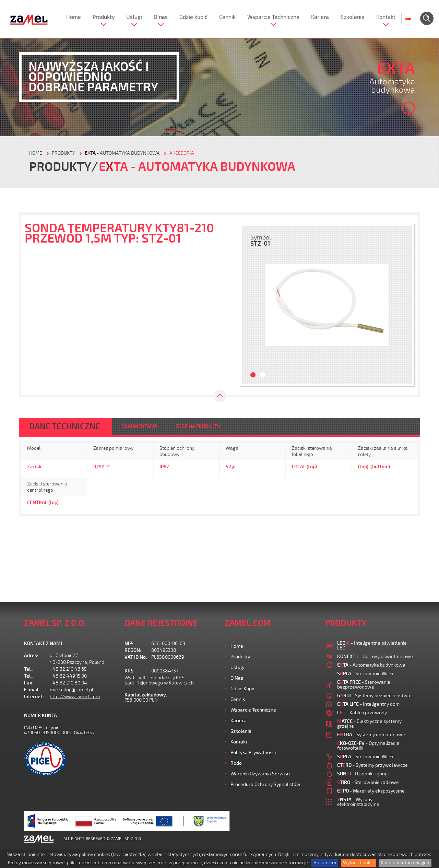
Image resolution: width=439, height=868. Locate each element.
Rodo (236, 763)
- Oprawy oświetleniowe (375, 656)
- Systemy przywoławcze (372, 765)
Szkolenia (353, 17)
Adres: (31, 655)
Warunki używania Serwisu (260, 774)
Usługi (134, 17)
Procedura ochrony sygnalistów (265, 784)
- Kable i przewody (362, 713)
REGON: (133, 650)
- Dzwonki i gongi (363, 774)
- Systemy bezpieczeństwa (374, 696)
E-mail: (32, 690)
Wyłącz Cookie (358, 863)
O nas (161, 17)
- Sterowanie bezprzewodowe (364, 685)
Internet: (34, 697)
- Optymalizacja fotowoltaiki (368, 746)
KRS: (130, 671)
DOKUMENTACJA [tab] (139, 426)
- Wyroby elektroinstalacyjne (358, 802)
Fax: (29, 683)
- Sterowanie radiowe (368, 782)
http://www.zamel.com (75, 697)
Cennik (227, 17)
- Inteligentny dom (368, 704)
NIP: (129, 643)
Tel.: (28, 669)
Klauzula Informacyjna (405, 863)
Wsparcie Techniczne (273, 17)
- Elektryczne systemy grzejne (369, 724)
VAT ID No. (136, 657)
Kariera (320, 17)
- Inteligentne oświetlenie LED (372, 646)
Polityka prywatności (253, 753)
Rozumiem (325, 863)
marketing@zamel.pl (72, 690)
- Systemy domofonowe (371, 735)
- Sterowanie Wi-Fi (365, 674)
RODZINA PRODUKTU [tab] (198, 426)
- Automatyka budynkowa (122, 153)
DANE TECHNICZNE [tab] (65, 426)
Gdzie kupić (193, 17)
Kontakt (386, 17)
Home (74, 17)
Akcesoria (182, 153)
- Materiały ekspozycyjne (371, 791)
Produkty (104, 17)
